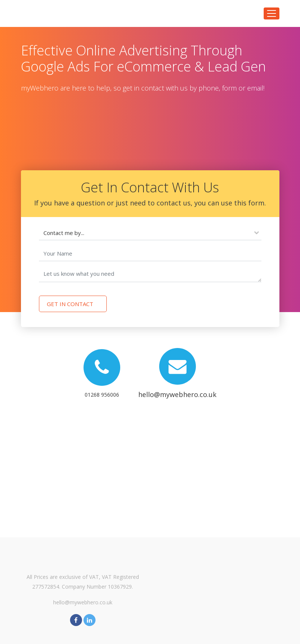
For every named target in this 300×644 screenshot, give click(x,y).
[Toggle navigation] (272, 13)
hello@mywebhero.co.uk (83, 602)
